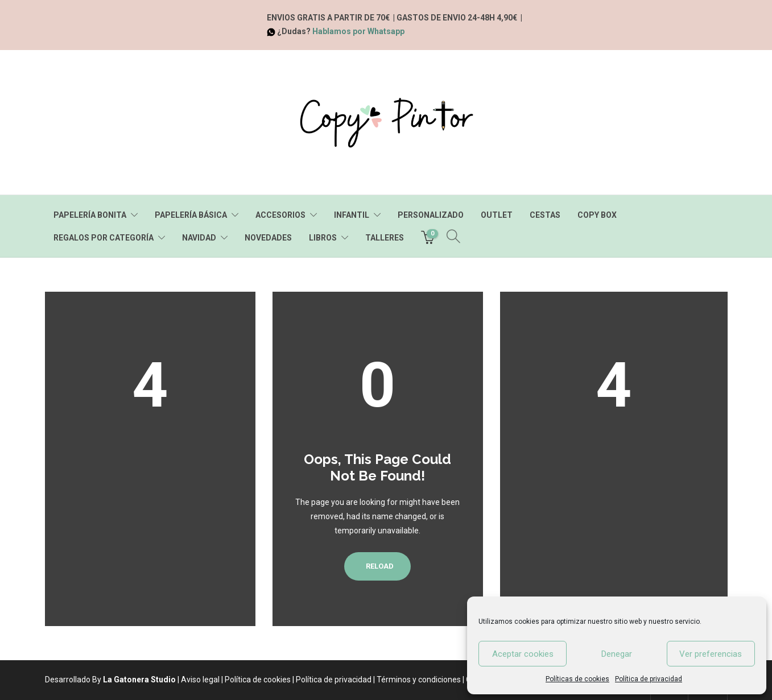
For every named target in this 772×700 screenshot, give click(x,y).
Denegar (617, 654)
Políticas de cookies (577, 679)
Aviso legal (200, 680)
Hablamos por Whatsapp (358, 31)
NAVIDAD (199, 238)
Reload (377, 566)
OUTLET (497, 215)
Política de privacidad (649, 679)
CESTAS (545, 215)
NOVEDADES (268, 238)
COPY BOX (597, 215)
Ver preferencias (711, 654)
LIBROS (323, 238)
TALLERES (385, 238)
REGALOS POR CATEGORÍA (104, 238)
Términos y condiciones (419, 680)
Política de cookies (258, 680)
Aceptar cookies (523, 654)
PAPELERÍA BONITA (90, 215)
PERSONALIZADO (431, 215)
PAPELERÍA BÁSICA (191, 215)
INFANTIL (352, 215)
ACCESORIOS (280, 215)
